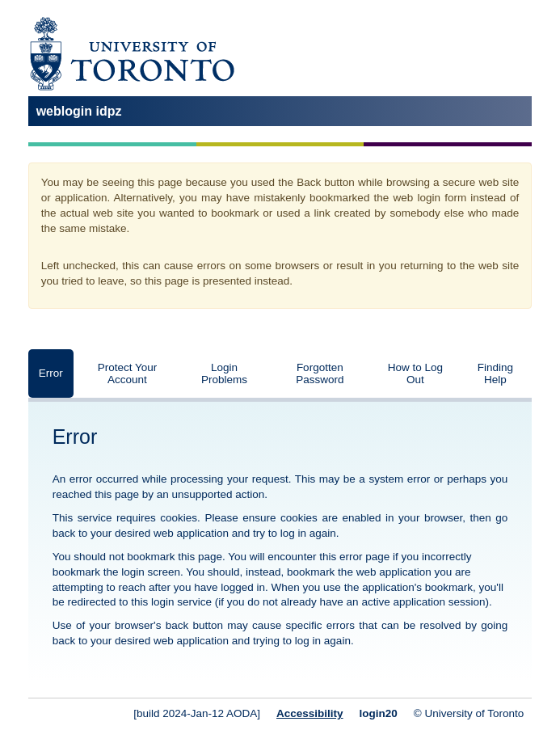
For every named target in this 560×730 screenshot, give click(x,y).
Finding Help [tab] (495, 373)
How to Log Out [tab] (415, 373)
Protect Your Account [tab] (128, 373)
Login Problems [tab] (224, 373)
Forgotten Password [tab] (320, 373)
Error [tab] (51, 373)
